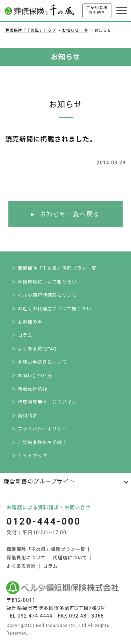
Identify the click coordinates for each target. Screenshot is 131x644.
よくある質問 (21, 566)
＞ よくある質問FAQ (34, 349)
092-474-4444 (35, 616)
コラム (50, 566)
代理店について (70, 558)
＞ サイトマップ (29, 456)
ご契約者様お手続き (97, 10)
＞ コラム (22, 335)
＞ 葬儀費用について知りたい (44, 282)
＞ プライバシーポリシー (39, 429)
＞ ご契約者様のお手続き (39, 443)
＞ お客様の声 (27, 322)
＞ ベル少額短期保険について (44, 295)
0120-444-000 (43, 521)
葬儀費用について (26, 558)
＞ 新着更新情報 (29, 389)
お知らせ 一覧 (75, 30)
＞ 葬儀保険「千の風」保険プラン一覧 (54, 268)
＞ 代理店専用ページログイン (44, 402)
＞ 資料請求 (24, 416)
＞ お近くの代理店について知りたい (51, 309)
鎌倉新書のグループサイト (39, 482)
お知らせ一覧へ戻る (70, 214)
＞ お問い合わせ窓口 (34, 376)
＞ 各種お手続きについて (39, 362)
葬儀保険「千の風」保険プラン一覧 (46, 549)
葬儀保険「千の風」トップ (31, 30)
